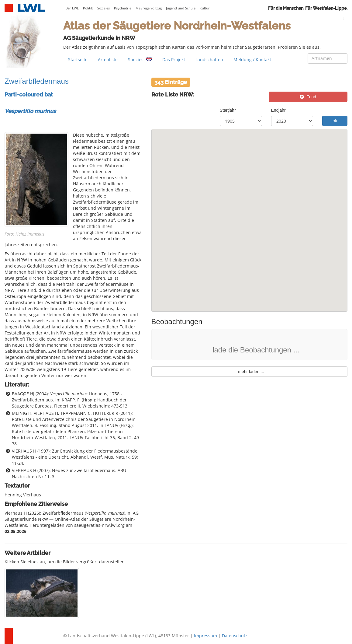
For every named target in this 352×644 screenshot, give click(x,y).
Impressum (205, 636)
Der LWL (72, 8)
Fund (308, 97)
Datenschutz (235, 636)
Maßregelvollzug (149, 8)
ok (335, 121)
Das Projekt (174, 60)
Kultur (205, 8)
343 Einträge (171, 82)
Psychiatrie (123, 8)
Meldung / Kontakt (252, 60)
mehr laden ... (249, 372)
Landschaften (209, 60)
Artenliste (108, 60)
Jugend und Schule (181, 8)
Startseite (78, 60)
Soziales (104, 8)
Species (140, 60)
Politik (88, 8)
